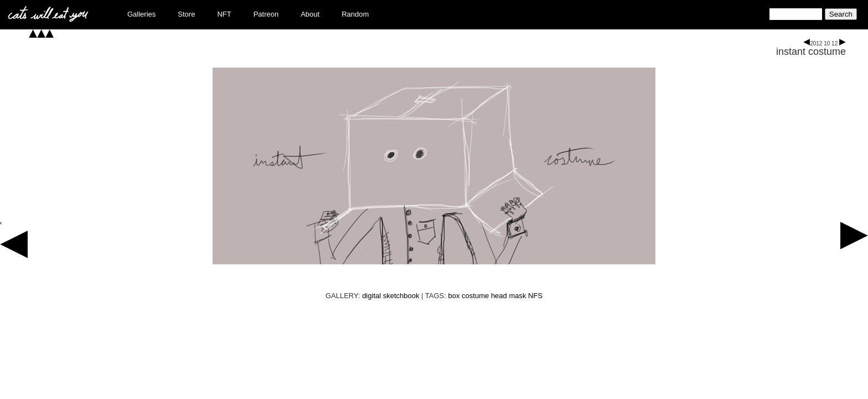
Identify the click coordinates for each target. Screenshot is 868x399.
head (499, 296)
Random (355, 14)
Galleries (141, 14)
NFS (535, 296)
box (454, 296)
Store (186, 14)
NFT (224, 14)
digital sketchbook (391, 296)
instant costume (811, 52)
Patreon (266, 14)
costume (475, 296)
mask (517, 296)
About (310, 14)
